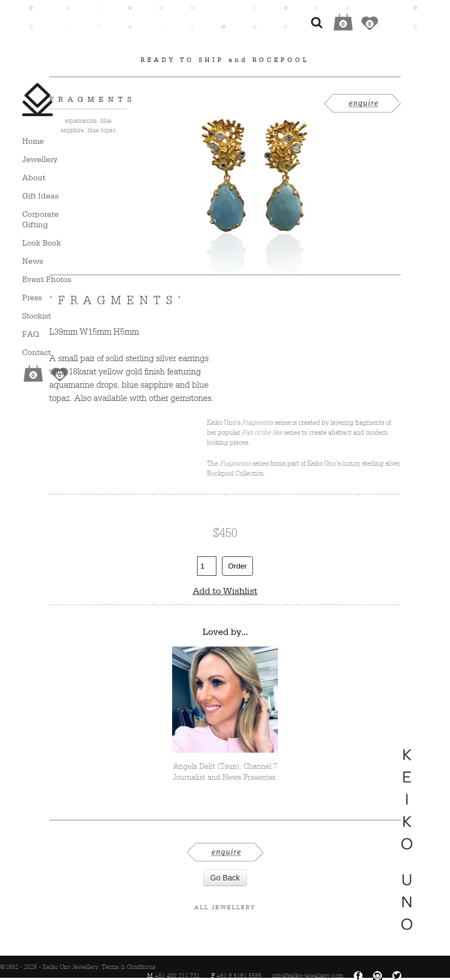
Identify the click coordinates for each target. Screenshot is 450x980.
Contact (37, 352)
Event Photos (47, 279)
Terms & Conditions (129, 967)
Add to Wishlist (225, 591)
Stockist (37, 316)
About (34, 177)
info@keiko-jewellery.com (308, 976)
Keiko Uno (38, 100)
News (33, 261)
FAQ (31, 334)
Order (237, 566)
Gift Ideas (40, 196)
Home (33, 141)
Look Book (42, 243)
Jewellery (40, 159)
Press (32, 297)
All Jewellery (225, 907)
